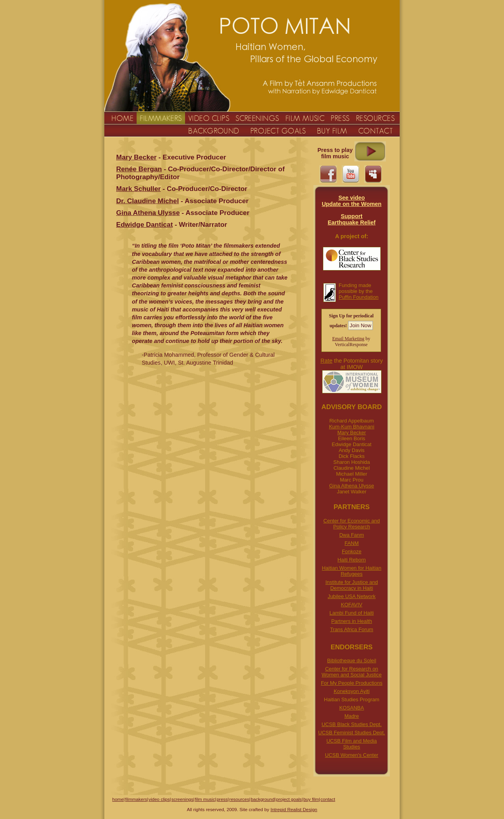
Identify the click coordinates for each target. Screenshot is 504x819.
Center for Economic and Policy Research (351, 524)
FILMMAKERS (161, 118)
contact (328, 799)
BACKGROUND (214, 131)
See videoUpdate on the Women (352, 201)
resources (239, 799)
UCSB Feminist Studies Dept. (352, 733)
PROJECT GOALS (278, 131)
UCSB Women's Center (351, 755)
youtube (351, 174)
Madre (352, 716)
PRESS (340, 118)
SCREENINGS (257, 118)
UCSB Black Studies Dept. (352, 724)
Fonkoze (352, 551)
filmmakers (136, 799)
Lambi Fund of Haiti (352, 613)
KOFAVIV (352, 605)
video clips (159, 799)
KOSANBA (352, 708)
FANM (352, 543)
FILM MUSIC (305, 118)
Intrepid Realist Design (294, 810)
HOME (122, 118)
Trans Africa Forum (352, 629)
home (118, 799)
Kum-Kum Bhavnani (351, 427)
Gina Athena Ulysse (352, 486)
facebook (328, 174)
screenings (182, 799)
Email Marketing (348, 339)
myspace (373, 174)
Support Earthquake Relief (352, 219)
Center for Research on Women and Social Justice (352, 672)
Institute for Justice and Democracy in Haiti (351, 585)
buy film (311, 799)
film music (205, 799)
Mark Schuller (138, 189)
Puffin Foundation (359, 297)
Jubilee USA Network (352, 596)
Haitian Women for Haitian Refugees (352, 571)
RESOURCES (375, 118)
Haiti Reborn (352, 560)
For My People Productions (352, 683)
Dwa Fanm (352, 535)
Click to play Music (370, 151)
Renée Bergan (139, 169)
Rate (326, 361)
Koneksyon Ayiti (351, 691)
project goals (289, 799)
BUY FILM (332, 131)
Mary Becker (352, 433)
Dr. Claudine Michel (147, 201)
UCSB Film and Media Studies (352, 744)
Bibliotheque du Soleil (352, 661)
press (222, 799)
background (263, 799)
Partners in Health (352, 621)
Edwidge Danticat (145, 224)
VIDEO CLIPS (209, 118)
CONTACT (375, 131)
